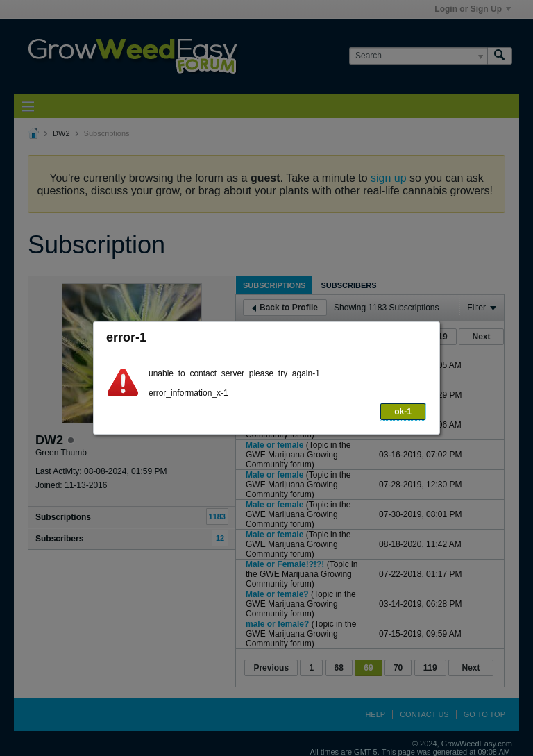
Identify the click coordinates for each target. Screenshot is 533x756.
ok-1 (403, 412)
